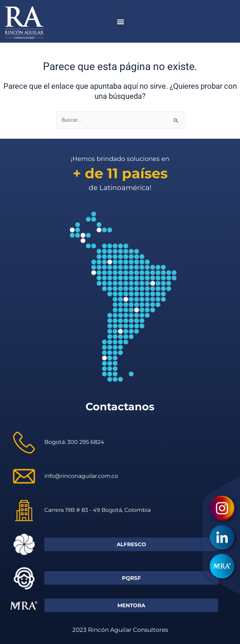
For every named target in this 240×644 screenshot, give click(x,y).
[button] (121, 21)
